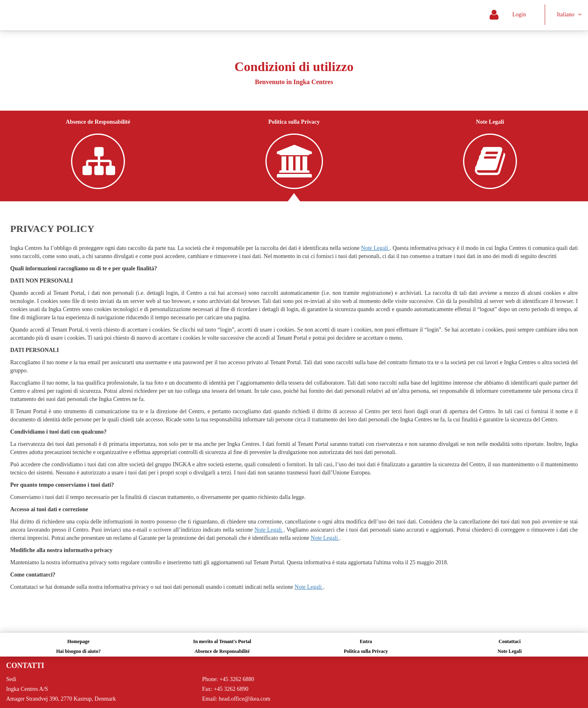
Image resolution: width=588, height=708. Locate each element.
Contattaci (510, 641)
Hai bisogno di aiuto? (78, 651)
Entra (366, 641)
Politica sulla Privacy (366, 651)
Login (516, 14)
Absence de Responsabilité (222, 651)
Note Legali (510, 651)
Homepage (79, 641)
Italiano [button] (569, 14)
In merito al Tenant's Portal (222, 641)
